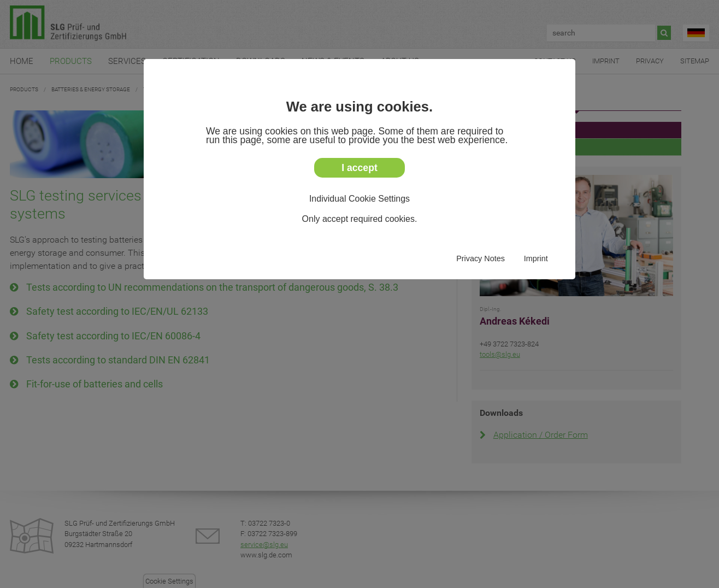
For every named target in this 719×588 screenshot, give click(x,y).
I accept (360, 168)
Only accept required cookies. (360, 219)
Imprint (536, 258)
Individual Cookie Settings (360, 199)
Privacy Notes (481, 258)
